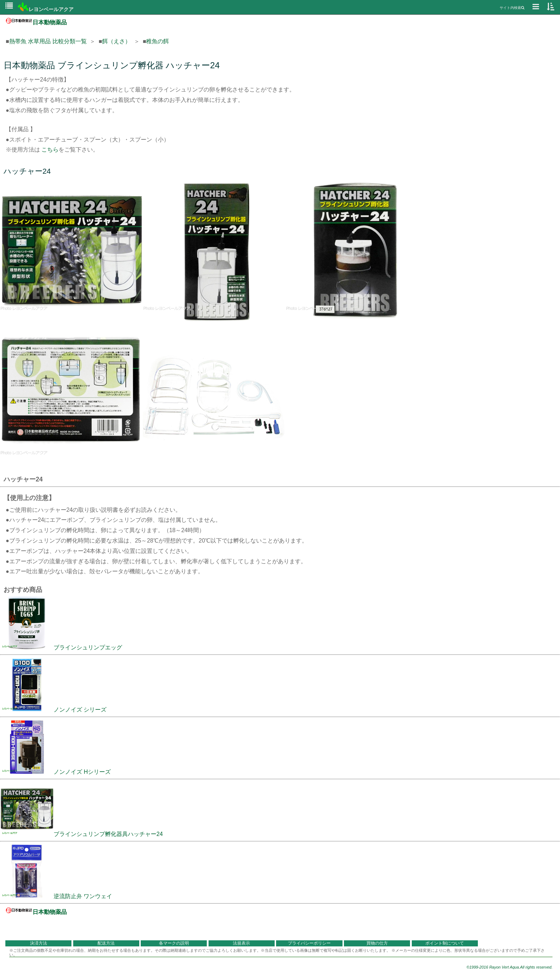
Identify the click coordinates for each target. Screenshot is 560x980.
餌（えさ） (116, 41)
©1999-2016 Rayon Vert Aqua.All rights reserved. (509, 967)
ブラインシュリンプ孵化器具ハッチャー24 (81, 834)
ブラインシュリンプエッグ (61, 647)
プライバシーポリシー (309, 943)
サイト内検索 (512, 8)
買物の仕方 (377, 943)
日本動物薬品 (36, 22)
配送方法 (106, 943)
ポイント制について (445, 943)
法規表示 (241, 943)
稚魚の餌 (157, 41)
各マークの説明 (174, 943)
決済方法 (39, 943)
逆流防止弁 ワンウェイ (56, 896)
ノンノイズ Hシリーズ (55, 772)
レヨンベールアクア (46, 9)
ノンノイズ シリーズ (53, 710)
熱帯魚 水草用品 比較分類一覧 (48, 41)
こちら (50, 150)
